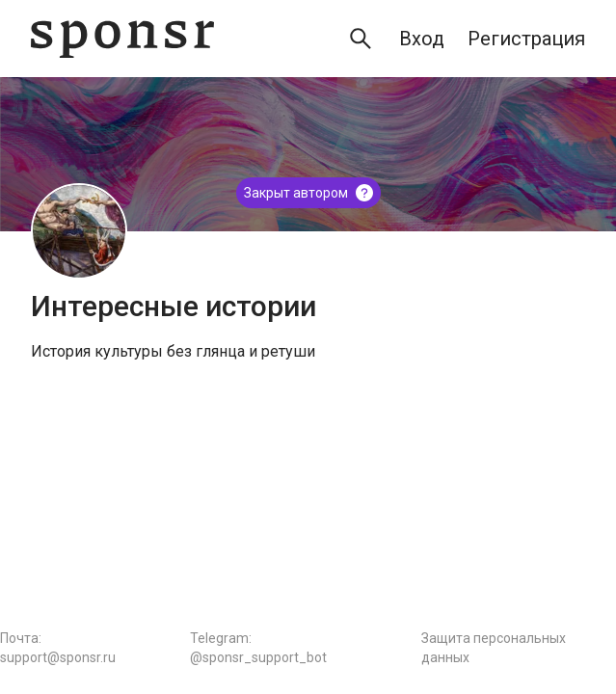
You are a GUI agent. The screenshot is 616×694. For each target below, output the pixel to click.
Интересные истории (174, 306)
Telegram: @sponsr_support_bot (258, 648)
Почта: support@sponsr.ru (58, 648)
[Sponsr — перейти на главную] (122, 39)
